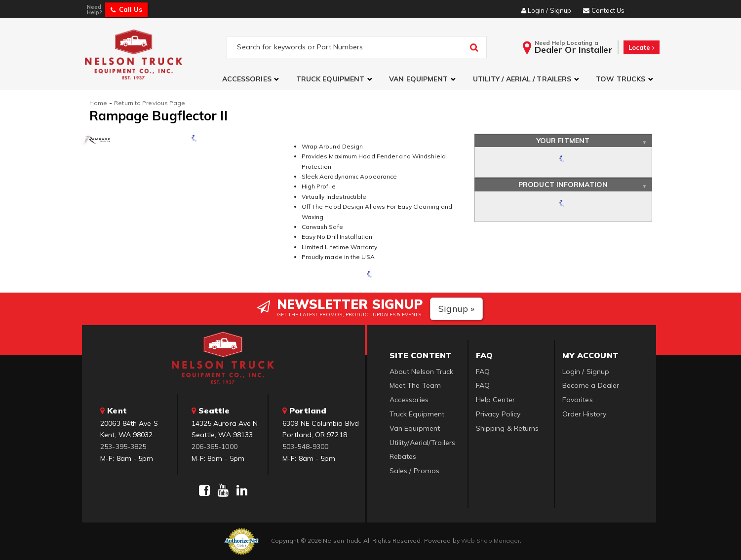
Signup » (456, 309)
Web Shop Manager (491, 541)
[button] (252, 79)
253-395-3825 (123, 447)
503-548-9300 (305, 447)
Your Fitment (563, 141)
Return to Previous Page (150, 103)
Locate (642, 47)
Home (98, 103)
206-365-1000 (214, 447)
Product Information (563, 185)
